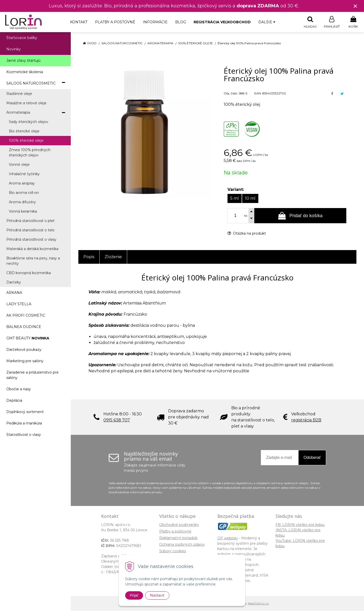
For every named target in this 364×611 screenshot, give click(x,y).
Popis (89, 257)
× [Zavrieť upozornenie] (355, 6)
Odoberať (312, 458)
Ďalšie (267, 22)
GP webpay (228, 538)
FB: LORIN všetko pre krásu (300, 525)
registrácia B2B (306, 420)
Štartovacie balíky (22, 38)
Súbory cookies (173, 551)
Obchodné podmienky (179, 525)
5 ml (235, 199)
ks (246, 216)
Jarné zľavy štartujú (23, 61)
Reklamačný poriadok (178, 538)
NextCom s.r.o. (259, 604)
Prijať (134, 595)
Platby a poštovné (115, 22)
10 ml (250, 199)
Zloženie (113, 257)
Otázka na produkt (247, 234)
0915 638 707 (117, 420)
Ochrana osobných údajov (182, 545)
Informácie (155, 22)
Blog (181, 22)
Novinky (14, 49)
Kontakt (79, 22)
